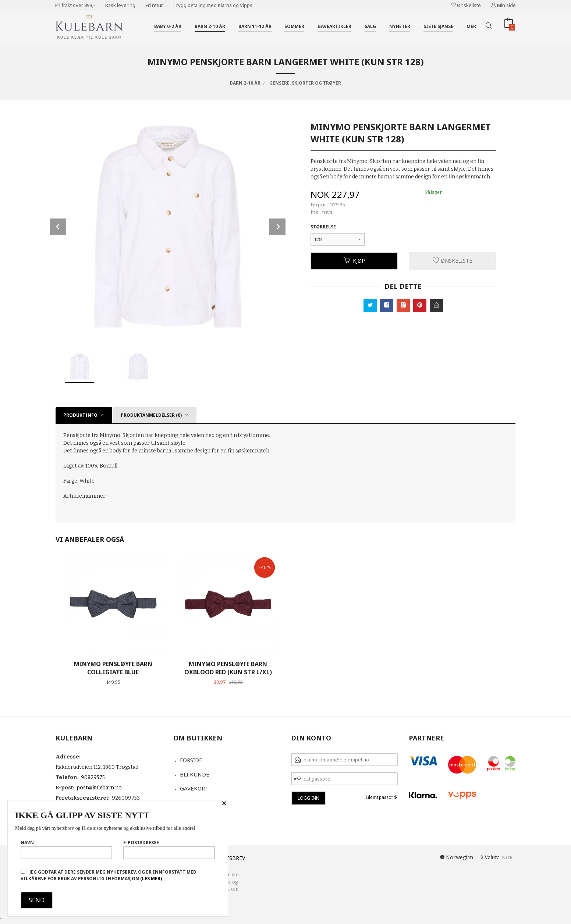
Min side (503, 5)
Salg (370, 26)
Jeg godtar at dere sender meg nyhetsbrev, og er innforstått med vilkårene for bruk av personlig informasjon (109, 875)
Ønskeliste (466, 5)
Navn (66, 849)
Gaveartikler (334, 26)
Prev (58, 227)
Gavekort (194, 788)
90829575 (93, 777)
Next (277, 227)
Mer (471, 26)
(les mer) (151, 879)
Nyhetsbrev (229, 858)
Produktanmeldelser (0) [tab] (151, 415)
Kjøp (354, 261)
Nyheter (400, 26)
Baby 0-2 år (168, 26)
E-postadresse (169, 849)
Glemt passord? (382, 797)
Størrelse (323, 227)
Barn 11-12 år (255, 26)
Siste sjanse (438, 26)
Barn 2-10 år (210, 26)
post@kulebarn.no (99, 788)
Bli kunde (195, 774)
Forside (191, 760)
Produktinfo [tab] (80, 415)
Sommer (294, 26)
